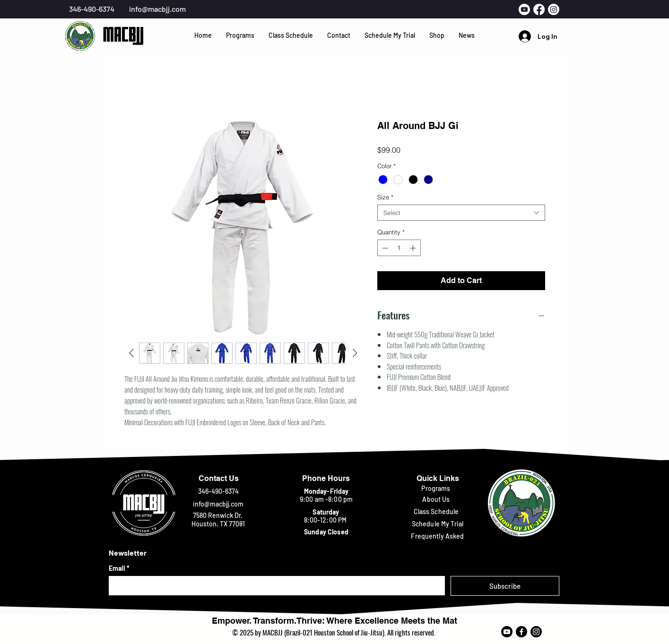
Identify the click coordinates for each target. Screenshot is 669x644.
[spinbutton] (399, 248)
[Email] (274, 585)
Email (119, 568)
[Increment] (414, 248)
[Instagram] (536, 632)
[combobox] (461, 213)
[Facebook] (521, 632)
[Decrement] (384, 248)
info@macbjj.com (157, 9)
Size (385, 197)
